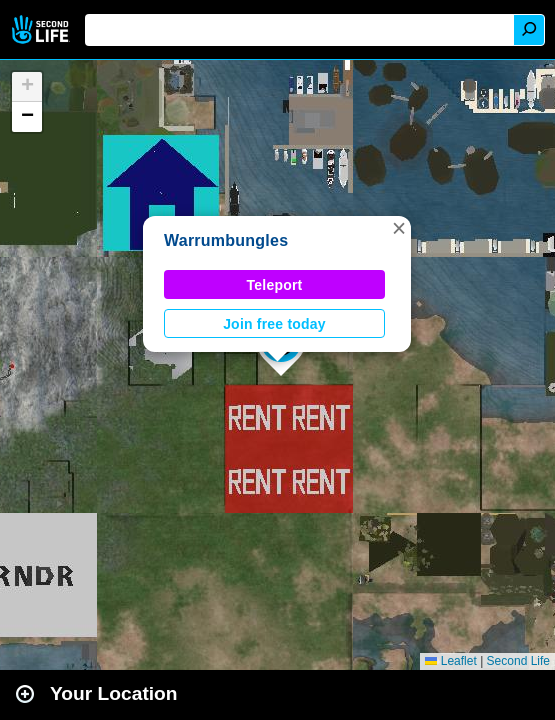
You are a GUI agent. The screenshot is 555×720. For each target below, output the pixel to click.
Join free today (274, 324)
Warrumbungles (226, 240)
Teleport (275, 285)
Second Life (42, 29)
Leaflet (450, 661)
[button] (399, 228)
